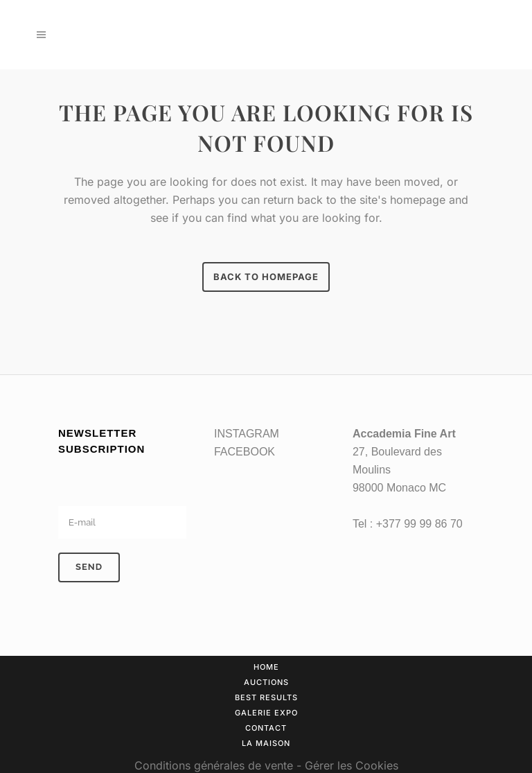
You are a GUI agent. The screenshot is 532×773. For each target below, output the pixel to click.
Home (266, 667)
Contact (266, 728)
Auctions (266, 682)
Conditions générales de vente (214, 765)
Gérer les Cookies (352, 765)
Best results (266, 697)
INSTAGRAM (247, 434)
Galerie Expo (266, 713)
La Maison (266, 743)
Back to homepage (266, 277)
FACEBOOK (245, 452)
